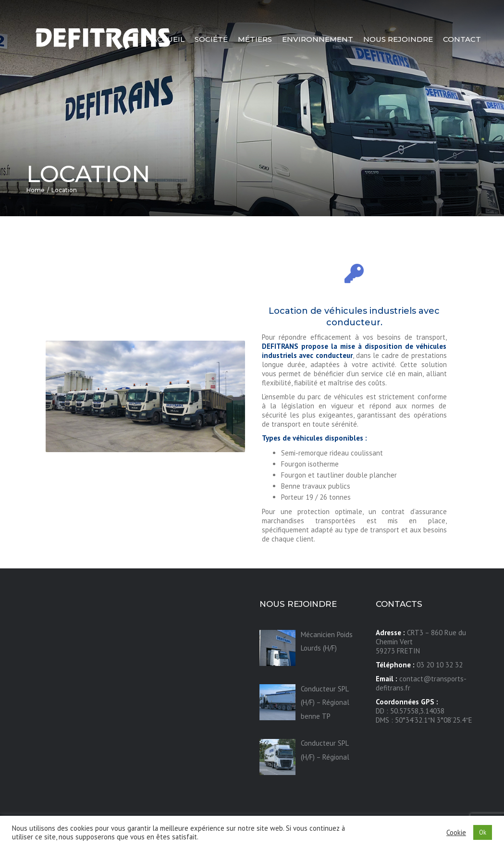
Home (36, 190)
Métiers (255, 39)
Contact (462, 39)
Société (211, 39)
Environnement (318, 39)
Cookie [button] (456, 833)
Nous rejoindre (398, 39)
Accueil (168, 39)
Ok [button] (483, 832)
